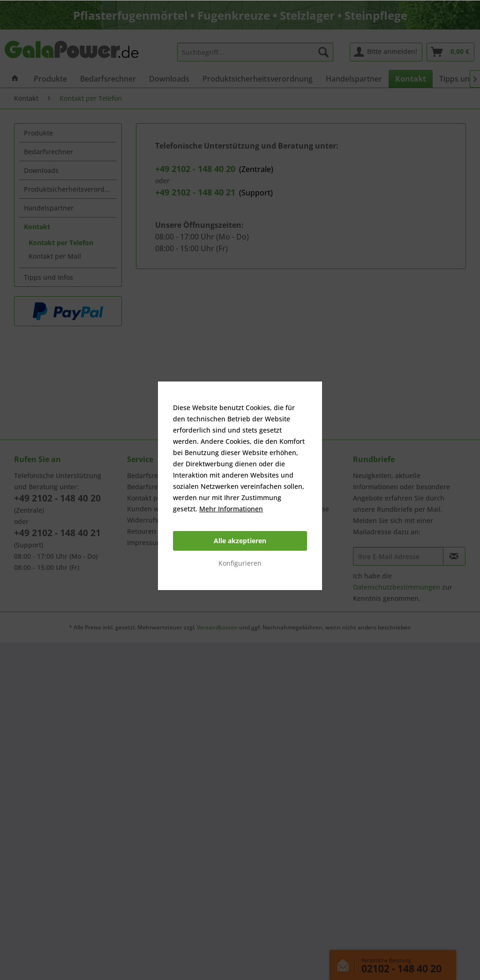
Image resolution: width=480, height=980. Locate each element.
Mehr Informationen (231, 509)
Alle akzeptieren (240, 541)
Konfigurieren (240, 563)
